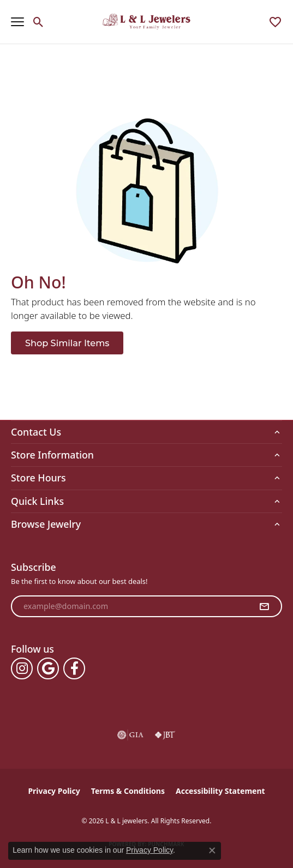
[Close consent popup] (212, 851)
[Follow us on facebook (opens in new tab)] (74, 668)
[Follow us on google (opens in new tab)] (48, 668)
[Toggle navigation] (17, 22)
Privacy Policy (54, 791)
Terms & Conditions (128, 791)
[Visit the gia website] (130, 735)
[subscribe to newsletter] (264, 606)
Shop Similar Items (67, 343)
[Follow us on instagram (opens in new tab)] (22, 668)
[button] (38, 22)
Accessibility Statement (220, 791)
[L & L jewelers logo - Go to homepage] (146, 22)
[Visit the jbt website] (165, 735)
